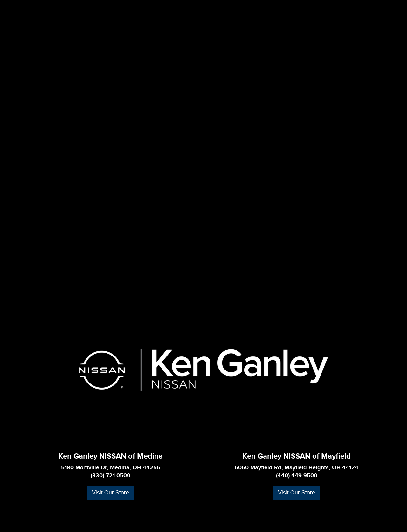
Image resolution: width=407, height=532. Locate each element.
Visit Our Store (110, 493)
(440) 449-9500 (297, 476)
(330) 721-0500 (110, 476)
